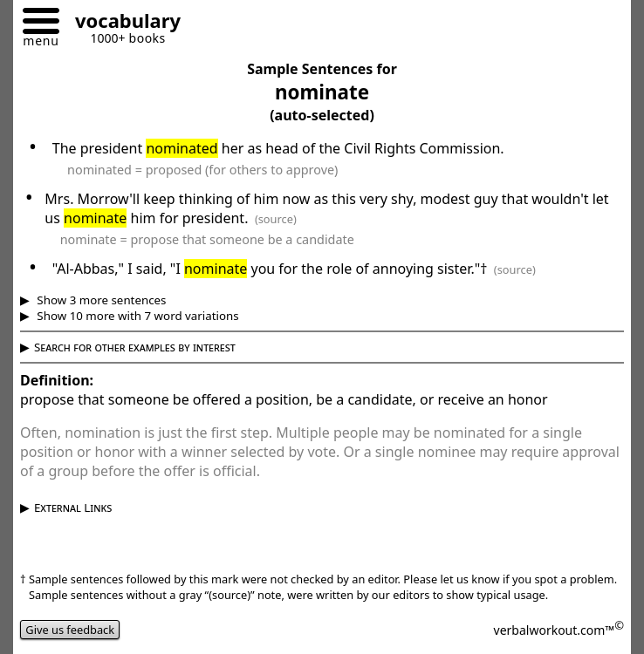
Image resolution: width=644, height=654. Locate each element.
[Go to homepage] (121, 23)
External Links (73, 508)
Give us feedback (70, 630)
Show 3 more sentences (100, 300)
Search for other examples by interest (135, 347)
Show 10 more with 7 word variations (137, 316)
